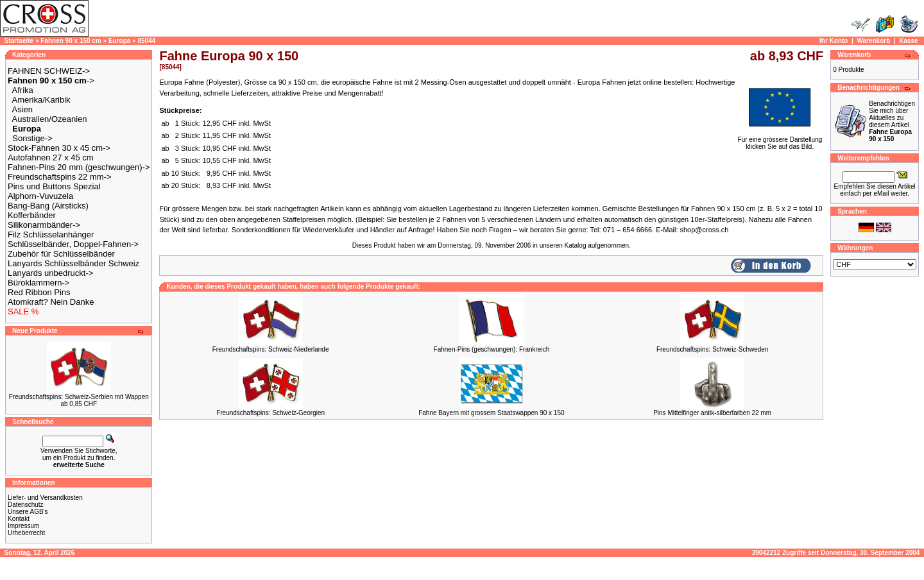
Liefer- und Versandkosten (45, 498)
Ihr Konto (834, 41)
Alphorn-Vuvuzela (40, 196)
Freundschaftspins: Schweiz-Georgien (270, 413)
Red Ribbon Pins (39, 292)
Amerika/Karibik (41, 100)
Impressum (23, 526)
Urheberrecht (26, 533)
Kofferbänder (32, 215)
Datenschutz (26, 505)
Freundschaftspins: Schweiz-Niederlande (271, 349)
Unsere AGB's (28, 512)
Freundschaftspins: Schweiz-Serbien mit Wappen (79, 397)
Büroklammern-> (38, 283)
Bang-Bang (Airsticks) (48, 206)
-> (51, 81)
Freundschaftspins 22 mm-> (59, 177)
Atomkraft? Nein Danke (51, 302)
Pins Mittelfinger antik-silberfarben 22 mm (712, 413)
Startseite (19, 41)
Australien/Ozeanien (50, 119)
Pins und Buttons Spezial (54, 186)
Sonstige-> (32, 138)
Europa (119, 41)
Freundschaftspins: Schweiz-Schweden (713, 349)
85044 (146, 41)
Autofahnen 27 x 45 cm (51, 158)
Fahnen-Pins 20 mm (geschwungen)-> (79, 167)
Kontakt (19, 519)
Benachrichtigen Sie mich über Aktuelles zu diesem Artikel (892, 121)
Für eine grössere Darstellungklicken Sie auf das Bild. (780, 140)
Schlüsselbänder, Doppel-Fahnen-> (73, 244)
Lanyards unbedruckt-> (50, 273)
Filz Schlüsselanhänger (51, 235)
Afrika (23, 90)
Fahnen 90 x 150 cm (71, 41)
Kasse (908, 41)
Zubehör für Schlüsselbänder (61, 254)
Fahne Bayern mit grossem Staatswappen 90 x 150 (491, 413)
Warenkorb (873, 41)
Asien (23, 109)
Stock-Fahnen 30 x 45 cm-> (59, 148)
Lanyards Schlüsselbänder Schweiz (73, 263)
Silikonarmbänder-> (44, 225)
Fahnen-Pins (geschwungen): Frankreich (492, 349)
